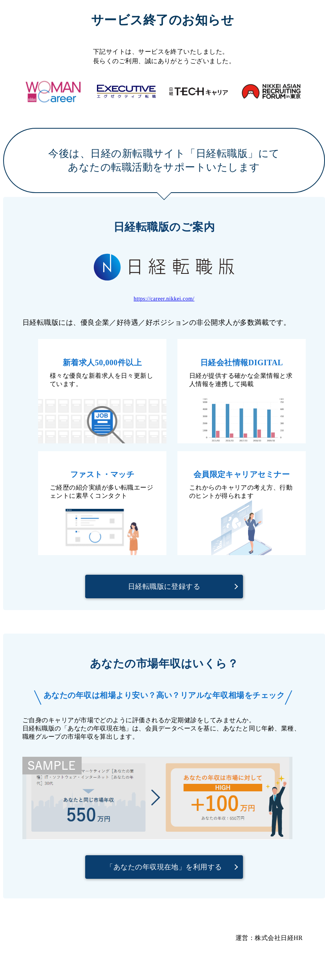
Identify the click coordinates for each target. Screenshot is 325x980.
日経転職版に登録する (164, 587)
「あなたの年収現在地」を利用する (164, 867)
